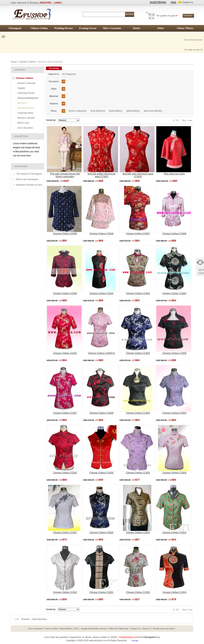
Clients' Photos (185, 28)
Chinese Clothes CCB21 (101, 592)
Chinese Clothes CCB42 (174, 293)
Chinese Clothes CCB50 (65, 234)
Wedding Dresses (64, 28)
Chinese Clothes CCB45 (65, 293)
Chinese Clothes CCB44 (101, 293)
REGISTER (46, 3)
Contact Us (135, 629)
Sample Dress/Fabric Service (94, 629)
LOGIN (57, 3)
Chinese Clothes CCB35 (138, 413)
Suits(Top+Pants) (26, 93)
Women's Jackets (26, 118)
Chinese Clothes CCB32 (65, 473)
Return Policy (66, 629)
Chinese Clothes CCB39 (138, 353)
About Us (146, 629)
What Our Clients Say (118, 629)
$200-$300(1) (116, 111)
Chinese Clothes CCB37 (65, 413)
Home (14, 62)
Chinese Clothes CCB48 (101, 234)
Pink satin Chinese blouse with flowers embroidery (65, 175)
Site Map (135, 641)
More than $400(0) (153, 111)
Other (161, 28)
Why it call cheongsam (27, 179)
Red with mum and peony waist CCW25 (138, 175)
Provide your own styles (163, 629)
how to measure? (36, 629)
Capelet (21, 88)
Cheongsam (15, 28)
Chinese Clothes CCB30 (101, 473)
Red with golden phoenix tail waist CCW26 (101, 175)
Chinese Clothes (39, 28)
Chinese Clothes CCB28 (174, 473)
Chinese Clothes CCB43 (138, 293)
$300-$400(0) (133, 111)
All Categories (69, 74)
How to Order (51, 629)
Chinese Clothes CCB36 (101, 413)
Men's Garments (112, 28)
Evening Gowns (88, 28)
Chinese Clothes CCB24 (138, 533)
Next (184, 120)
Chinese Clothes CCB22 (65, 592)
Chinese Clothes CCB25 (101, 533)
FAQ (76, 629)
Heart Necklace (39, 619)
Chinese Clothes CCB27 (65, 533)
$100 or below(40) (78, 111)
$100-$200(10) (98, 111)
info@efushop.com (128, 637)
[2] (177, 120)
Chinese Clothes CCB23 (174, 533)
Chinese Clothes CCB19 (174, 592)
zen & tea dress (25, 128)
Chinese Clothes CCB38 (174, 353)
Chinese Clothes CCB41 (65, 353)
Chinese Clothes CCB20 (138, 592)
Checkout (188, 15)
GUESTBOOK (158, 2)
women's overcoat (26, 83)
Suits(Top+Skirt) (25, 113)
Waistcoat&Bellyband (28, 98)
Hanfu (136, 28)
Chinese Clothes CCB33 (174, 413)
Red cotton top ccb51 (174, 174)
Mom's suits (23, 123)
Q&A (174, 2)
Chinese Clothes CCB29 (138, 473)
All (63, 81)
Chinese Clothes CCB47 (138, 234)
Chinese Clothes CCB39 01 (102, 353)
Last (190, 120)
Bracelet (26, 619)
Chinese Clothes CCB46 (174, 234)
